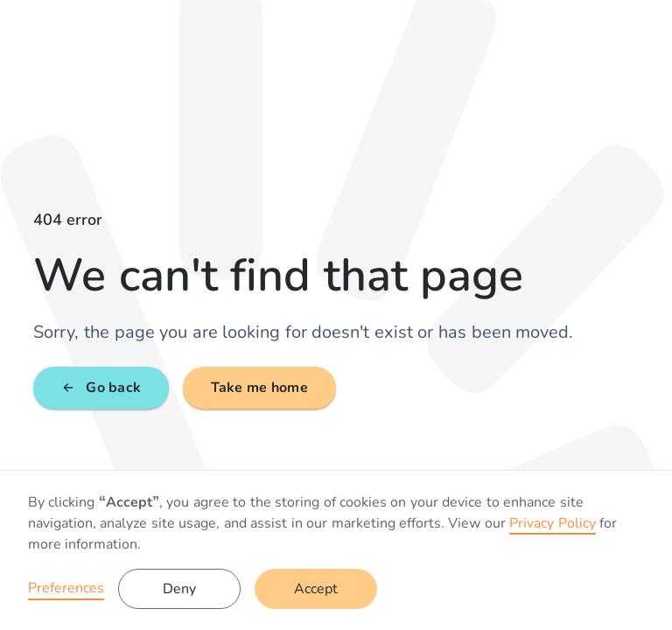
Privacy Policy (552, 523)
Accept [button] (316, 589)
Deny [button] (179, 589)
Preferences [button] (66, 588)
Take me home (259, 388)
